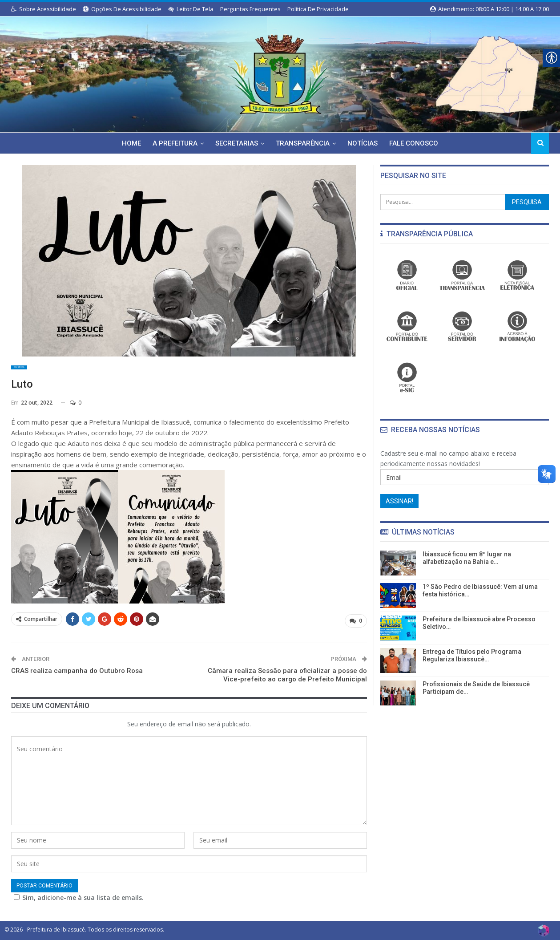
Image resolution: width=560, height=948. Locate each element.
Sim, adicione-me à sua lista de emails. (71, 906)
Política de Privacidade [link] (318, 9)
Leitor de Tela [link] (191, 9)
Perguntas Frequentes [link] (250, 9)
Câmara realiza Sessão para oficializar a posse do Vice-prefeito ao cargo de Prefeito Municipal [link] (287, 680)
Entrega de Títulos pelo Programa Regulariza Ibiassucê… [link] (472, 655)
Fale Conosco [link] (417, 143)
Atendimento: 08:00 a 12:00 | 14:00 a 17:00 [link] (489, 9)
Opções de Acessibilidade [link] (122, 9)
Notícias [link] (365, 143)
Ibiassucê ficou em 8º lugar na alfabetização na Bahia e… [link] (467, 558)
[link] (280, 73)
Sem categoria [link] (35, 371)
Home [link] (128, 143)
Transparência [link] (304, 143)
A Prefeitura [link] (173, 143)
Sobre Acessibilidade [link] (44, 9)
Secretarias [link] (236, 143)
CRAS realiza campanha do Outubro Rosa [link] (77, 675)
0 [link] (75, 409)
